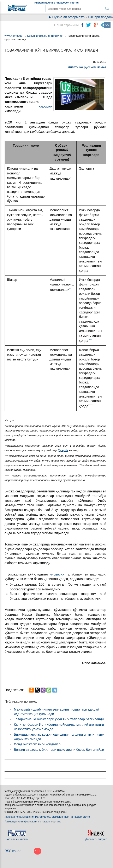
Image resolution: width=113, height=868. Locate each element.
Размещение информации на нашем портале (33, 821)
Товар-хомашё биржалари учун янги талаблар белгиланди (59, 719)
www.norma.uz (13, 36)
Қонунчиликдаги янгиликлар (45, 36)
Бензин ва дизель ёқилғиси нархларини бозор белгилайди (59, 750)
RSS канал (13, 851)
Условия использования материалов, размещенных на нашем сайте (47, 817)
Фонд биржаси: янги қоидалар (37, 744)
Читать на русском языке (87, 67)
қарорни (45, 106)
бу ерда (63, 450)
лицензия (57, 574)
